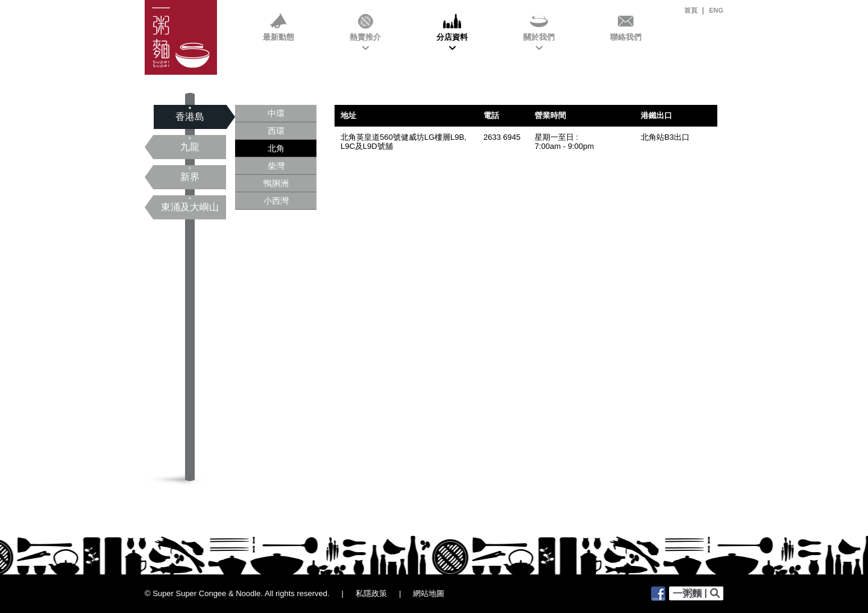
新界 (190, 177)
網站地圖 (429, 593)
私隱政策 (371, 593)
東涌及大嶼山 (190, 207)
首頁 (691, 10)
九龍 (190, 147)
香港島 (190, 117)
